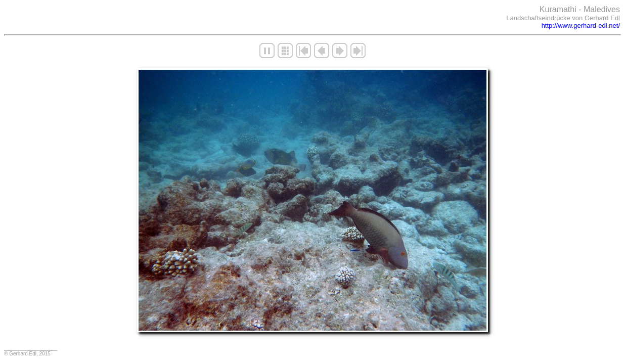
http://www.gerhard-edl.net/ (581, 26)
